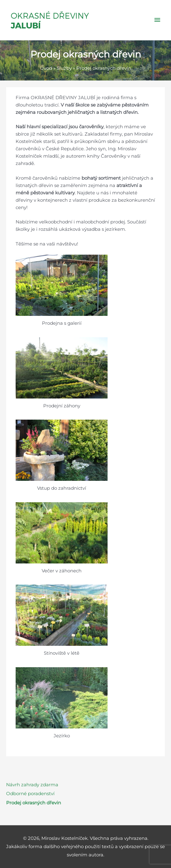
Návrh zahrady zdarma (32, 785)
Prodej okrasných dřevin (34, 803)
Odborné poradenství (30, 794)
